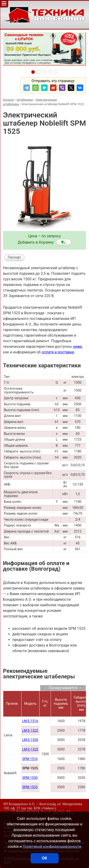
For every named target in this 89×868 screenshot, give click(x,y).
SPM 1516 (30, 759)
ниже (77, 347)
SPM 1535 (30, 787)
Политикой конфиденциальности (52, 846)
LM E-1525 (30, 731)
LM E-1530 (30, 740)
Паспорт (14, 257)
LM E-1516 (30, 721)
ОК (44, 858)
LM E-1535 (30, 749)
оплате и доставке (58, 352)
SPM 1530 (30, 778)
